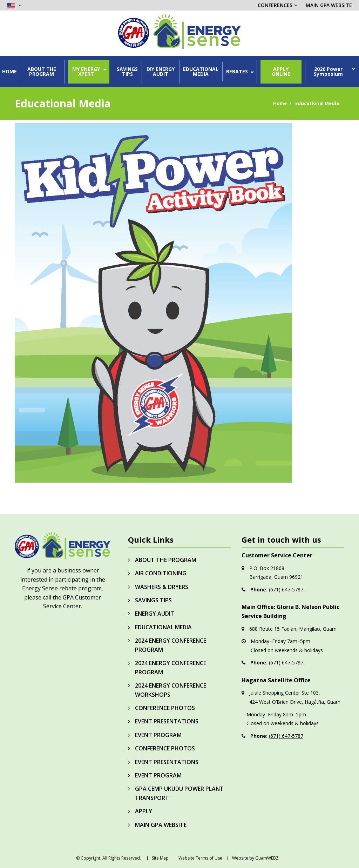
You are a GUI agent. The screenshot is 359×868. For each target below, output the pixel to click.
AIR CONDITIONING (161, 573)
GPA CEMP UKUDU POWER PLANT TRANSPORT (179, 793)
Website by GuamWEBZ (255, 858)
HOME (9, 71)
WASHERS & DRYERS (162, 587)
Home (280, 103)
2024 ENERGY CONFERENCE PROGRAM (171, 645)
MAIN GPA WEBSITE (329, 5)
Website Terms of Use (200, 858)
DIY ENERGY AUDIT (161, 71)
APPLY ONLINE (281, 71)
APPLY (144, 811)
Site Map (160, 858)
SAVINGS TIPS (127, 71)
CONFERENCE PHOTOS (165, 708)
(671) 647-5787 (286, 589)
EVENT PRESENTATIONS (167, 721)
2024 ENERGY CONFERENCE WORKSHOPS (171, 690)
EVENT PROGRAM (158, 735)
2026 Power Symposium (328, 71)
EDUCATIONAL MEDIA (201, 71)
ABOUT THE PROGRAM (42, 71)
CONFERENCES (275, 5)
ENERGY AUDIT (155, 614)
